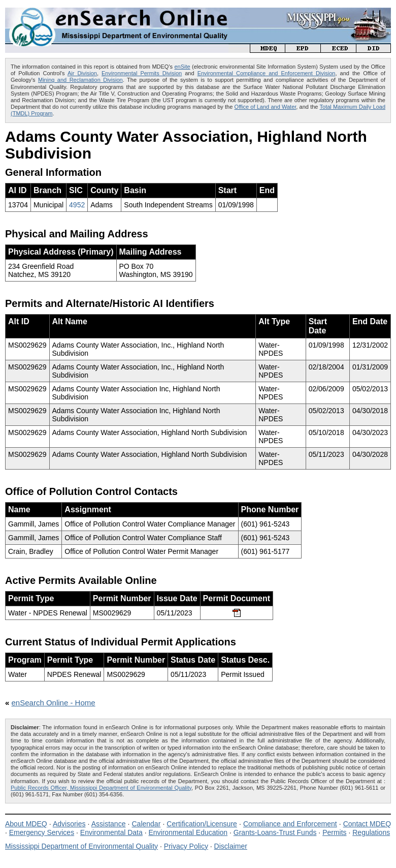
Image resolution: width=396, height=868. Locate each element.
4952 (77, 205)
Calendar (146, 824)
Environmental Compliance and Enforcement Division (267, 73)
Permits (334, 832)
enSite (182, 67)
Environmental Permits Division (142, 73)
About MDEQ (26, 824)
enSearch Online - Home (54, 703)
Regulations (371, 832)
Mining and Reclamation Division (80, 80)
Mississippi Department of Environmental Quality (81, 846)
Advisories (69, 824)
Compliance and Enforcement (290, 824)
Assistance (109, 824)
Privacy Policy (186, 846)
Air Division (82, 73)
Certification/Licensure (202, 824)
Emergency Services (42, 832)
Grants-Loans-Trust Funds (275, 832)
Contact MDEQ (367, 824)
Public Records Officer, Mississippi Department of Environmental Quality (101, 788)
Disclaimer (231, 846)
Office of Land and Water (266, 107)
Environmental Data (111, 832)
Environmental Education (188, 832)
